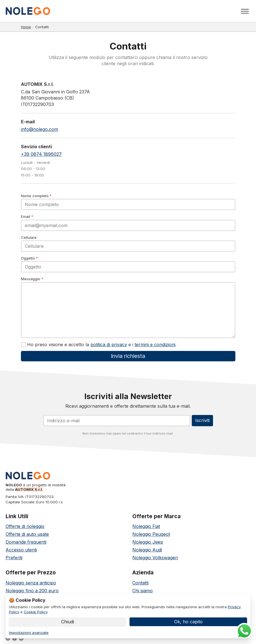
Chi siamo (143, 591)
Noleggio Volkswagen (155, 558)
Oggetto (29, 258)
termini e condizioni (155, 345)
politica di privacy (109, 345)
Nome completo (36, 196)
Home (26, 27)
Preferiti (14, 558)
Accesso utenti (21, 550)
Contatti (140, 583)
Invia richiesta (128, 356)
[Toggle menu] (245, 11)
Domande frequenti (26, 542)
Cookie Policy (35, 612)
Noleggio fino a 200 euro (32, 591)
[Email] (117, 421)
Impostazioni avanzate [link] (29, 633)
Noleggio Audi (147, 550)
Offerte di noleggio (25, 526)
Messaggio (32, 279)
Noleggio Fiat (146, 526)
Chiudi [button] (68, 622)
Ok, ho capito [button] (188, 622)
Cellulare (29, 237)
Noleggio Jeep (148, 542)
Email (27, 216)
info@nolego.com (40, 129)
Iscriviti (202, 420)
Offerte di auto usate (27, 534)
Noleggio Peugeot (151, 534)
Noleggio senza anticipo (31, 583)
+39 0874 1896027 (41, 154)
